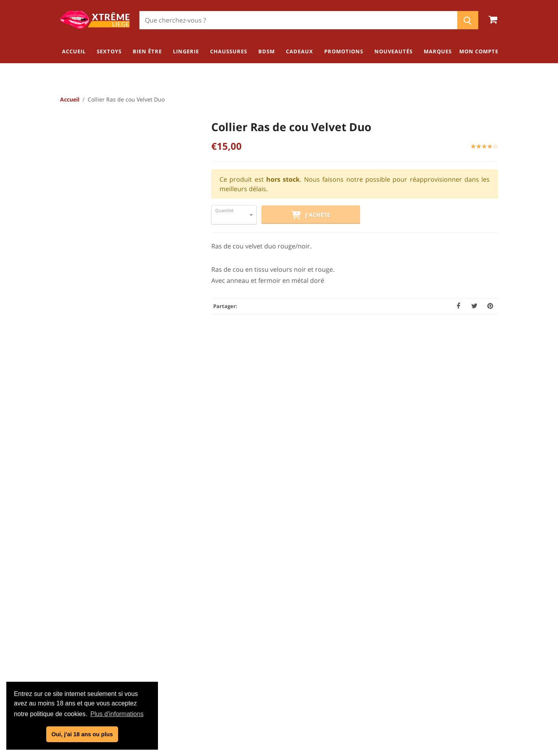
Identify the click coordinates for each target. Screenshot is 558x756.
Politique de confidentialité (282, 637)
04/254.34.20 (91, 649)
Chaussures (480, 648)
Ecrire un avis (453, 371)
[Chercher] (298, 20)
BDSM (488, 661)
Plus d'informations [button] (117, 714)
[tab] (225, 367)
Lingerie (485, 635)
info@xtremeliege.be (112, 661)
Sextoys (486, 609)
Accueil (70, 100)
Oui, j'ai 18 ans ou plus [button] (82, 734)
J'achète (311, 216)
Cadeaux (484, 674)
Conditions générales (282, 624)
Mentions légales (282, 650)
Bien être (484, 622)
